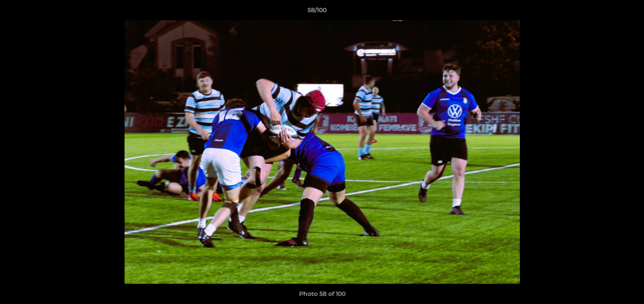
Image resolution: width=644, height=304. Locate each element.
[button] (609, 12)
